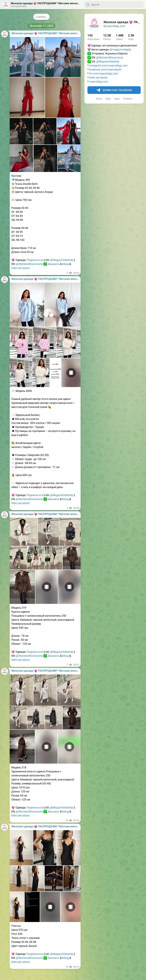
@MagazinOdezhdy (108, 61)
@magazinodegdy (120, 49)
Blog (108, 99)
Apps (117, 99)
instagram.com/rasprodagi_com (108, 65)
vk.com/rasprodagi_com (104, 73)
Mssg (66, 264)
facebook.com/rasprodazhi (105, 69)
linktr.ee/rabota (98, 77)
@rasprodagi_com (114, 26)
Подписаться (35, 260)
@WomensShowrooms (110, 57)
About (99, 99)
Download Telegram (114, 90)
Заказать (54, 264)
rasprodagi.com (99, 81)
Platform (128, 99)
